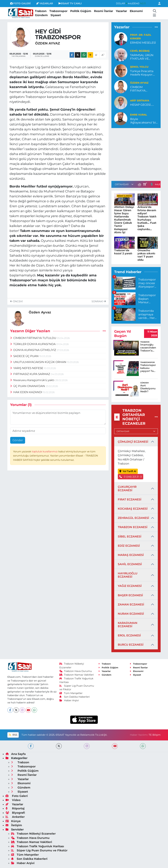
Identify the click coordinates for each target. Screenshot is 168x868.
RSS (13, 735)
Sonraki (99, 301)
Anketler (15, 817)
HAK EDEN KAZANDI (27, 392)
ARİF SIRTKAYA (140, 101)
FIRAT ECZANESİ (130, 499)
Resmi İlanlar (104, 11)
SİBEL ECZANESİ (130, 536)
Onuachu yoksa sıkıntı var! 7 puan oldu (146, 255)
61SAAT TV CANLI (70, 3)
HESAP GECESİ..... (142, 105)
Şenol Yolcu (139, 67)
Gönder (18, 440)
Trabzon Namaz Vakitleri (77, 675)
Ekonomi (136, 11)
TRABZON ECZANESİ (133, 527)
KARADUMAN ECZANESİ (128, 625)
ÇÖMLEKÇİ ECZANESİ (133, 442)
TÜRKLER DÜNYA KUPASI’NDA (33, 344)
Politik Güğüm (81, 11)
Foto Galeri (17, 796)
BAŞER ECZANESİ (130, 595)
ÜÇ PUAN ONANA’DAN (28, 386)
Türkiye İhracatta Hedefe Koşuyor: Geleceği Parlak (142, 73)
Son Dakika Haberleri (75, 697)
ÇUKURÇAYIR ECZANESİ (127, 488)
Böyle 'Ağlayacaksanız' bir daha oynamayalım (144, 121)
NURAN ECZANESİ (131, 614)
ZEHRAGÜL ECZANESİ (133, 518)
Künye (13, 821)
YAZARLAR (45, 3)
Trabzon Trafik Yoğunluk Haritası (38, 846)
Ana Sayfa (16, 754)
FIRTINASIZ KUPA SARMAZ (31, 374)
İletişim (14, 825)
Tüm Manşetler (71, 693)
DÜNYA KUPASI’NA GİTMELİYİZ (34, 350)
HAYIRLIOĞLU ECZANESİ (128, 575)
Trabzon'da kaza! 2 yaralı (123, 252)
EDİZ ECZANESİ (129, 546)
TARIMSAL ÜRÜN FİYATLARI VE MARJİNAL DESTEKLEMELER (142, 57)
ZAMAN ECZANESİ (131, 604)
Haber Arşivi (69, 700)
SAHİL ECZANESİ (130, 564)
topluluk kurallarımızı (45, 452)
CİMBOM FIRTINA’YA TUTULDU (34, 338)
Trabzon (41, 11)
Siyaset (56, 15)
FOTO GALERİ (20, 3)
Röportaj (15, 808)
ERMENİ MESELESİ (143, 43)
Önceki (16, 301)
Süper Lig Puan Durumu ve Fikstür (39, 850)
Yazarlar (121, 11)
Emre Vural (139, 115)
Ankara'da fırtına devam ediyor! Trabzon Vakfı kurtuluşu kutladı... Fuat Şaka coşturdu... (147, 218)
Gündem (41, 15)
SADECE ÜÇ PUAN (25, 356)
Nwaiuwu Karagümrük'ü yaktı (33, 380)
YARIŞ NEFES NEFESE (27, 368)
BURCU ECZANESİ (131, 645)
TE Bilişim (155, 735)
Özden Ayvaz (47, 43)
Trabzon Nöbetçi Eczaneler (33, 834)
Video (13, 800)
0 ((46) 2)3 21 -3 (131, 477)
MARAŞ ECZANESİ (131, 555)
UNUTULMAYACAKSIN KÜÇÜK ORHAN (39, 362)
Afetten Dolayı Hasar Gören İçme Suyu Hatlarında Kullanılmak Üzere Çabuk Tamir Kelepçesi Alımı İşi (124, 220)
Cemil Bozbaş (140, 51)
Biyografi (15, 813)
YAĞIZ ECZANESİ (130, 586)
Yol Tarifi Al (128, 471)
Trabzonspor (58, 11)
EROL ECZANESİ (129, 635)
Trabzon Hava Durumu (76, 671)
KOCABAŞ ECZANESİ (133, 509)
